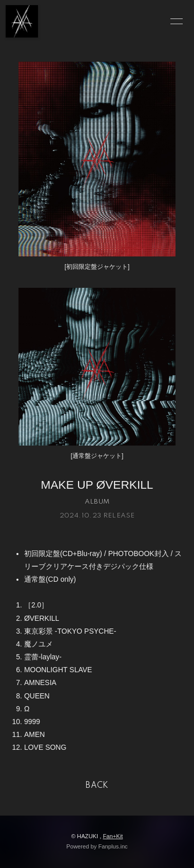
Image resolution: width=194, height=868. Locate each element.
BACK (97, 786)
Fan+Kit (113, 836)
